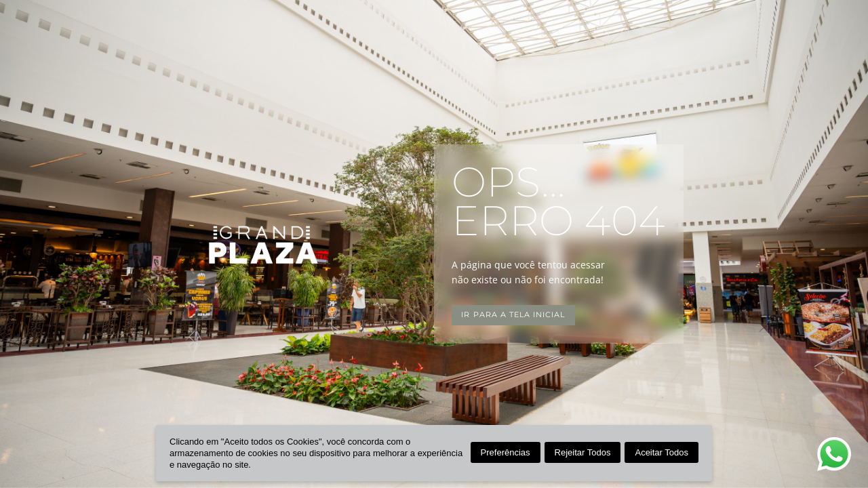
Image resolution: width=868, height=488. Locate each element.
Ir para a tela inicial (513, 315)
